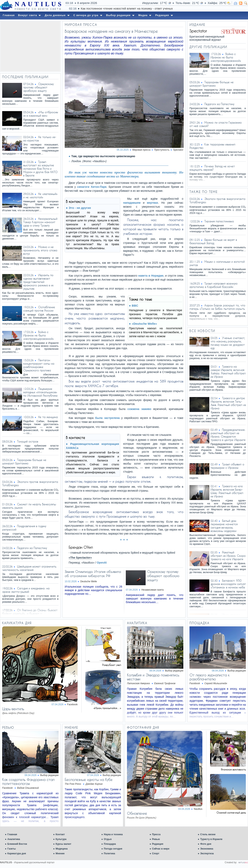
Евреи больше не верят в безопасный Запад (213, 241)
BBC (135, 306)
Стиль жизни (208, 834)
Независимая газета (153, 590)
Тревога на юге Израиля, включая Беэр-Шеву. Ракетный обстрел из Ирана (227, 491)
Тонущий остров (28, 441)
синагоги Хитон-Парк (92, 187)
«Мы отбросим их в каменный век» (41, 114)
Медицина (62, 849)
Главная (12, 834)
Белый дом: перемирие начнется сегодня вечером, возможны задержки (224, 526)
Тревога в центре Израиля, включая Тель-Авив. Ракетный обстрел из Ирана (228, 403)
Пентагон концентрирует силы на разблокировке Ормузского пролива (39, 365)
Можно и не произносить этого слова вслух (40, 250)
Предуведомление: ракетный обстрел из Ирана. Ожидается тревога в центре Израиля (228, 435)
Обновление (137, 813)
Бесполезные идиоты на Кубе (89, 780)
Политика (109, 853)
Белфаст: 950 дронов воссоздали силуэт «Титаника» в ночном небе (228, 584)
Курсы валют (63, 844)
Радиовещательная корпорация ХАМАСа (92, 446)
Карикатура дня (17, 853)
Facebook (72, 704)
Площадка (110, 844)
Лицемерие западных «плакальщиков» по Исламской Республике (40, 392)
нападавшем (132, 203)
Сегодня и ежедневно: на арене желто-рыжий (26, 590)
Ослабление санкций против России (39, 309)
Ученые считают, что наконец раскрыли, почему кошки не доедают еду (228, 343)
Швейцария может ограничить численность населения (29, 568)
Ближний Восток (17, 844)
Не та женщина (48, 417)
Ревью (156, 839)
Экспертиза (207, 853)
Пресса (156, 834)
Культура (61, 839)
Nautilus (198, 809)
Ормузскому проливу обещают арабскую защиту (38, 87)
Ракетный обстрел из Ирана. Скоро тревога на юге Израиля (228, 556)
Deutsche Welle (89, 581)
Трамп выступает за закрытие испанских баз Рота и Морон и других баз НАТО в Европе (40, 169)
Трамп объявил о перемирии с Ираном (227, 466)
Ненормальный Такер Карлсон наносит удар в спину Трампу (40, 222)
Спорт (156, 853)
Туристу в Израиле (211, 839)
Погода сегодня (113, 849)
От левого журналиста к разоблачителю (209, 677)
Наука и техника (113, 834)
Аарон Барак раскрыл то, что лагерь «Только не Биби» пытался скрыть (217, 307)
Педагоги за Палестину (32, 548)
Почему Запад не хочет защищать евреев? (212, 168)
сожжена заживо (139, 409)
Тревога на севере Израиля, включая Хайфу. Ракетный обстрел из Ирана (228, 372)
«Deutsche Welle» (144, 324)
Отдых (108, 839)
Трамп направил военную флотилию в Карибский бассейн (213, 285)
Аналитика (14, 839)
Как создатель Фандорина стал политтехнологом (28, 782)
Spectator (178, 150)
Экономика (207, 849)
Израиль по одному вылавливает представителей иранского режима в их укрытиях (38, 282)
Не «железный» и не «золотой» (40, 196)
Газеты (12, 849)
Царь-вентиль (13, 709)
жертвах (152, 203)
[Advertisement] (30, 46)
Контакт (60, 834)
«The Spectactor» (80, 558)
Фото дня (206, 844)
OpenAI (102, 563)
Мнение (60, 853)
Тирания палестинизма (219, 221)
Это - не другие (80, 208)
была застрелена (108, 418)
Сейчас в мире (161, 849)
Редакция (158, 844)
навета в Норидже (151, 276)
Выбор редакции (174, 671)
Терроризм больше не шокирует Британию (24, 462)
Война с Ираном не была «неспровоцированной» (38, 335)
